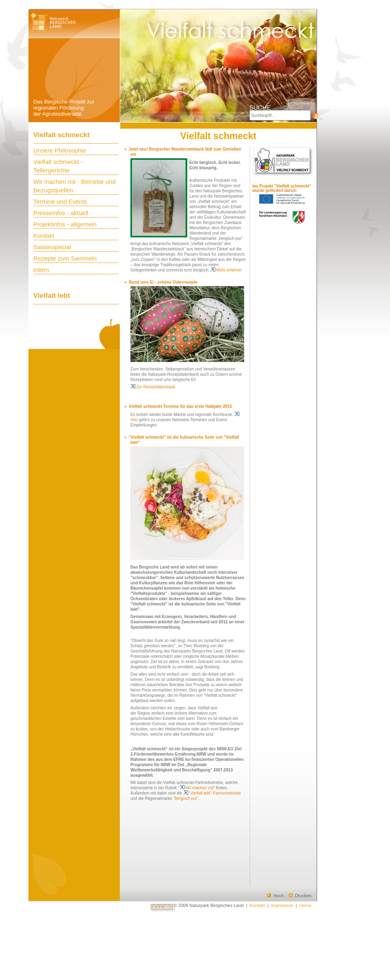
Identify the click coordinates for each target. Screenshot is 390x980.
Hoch (276, 896)
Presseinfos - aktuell (61, 213)
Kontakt (44, 236)
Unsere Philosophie (60, 150)
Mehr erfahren (226, 270)
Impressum (282, 905)
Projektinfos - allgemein (65, 224)
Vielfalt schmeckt (62, 135)
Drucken (300, 896)
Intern (41, 270)
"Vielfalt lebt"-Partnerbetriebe (212, 793)
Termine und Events (60, 201)
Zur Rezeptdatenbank (153, 387)
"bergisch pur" (186, 798)
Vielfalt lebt (52, 296)
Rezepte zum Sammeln (65, 258)
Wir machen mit (196, 788)
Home (305, 905)
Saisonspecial (52, 247)
